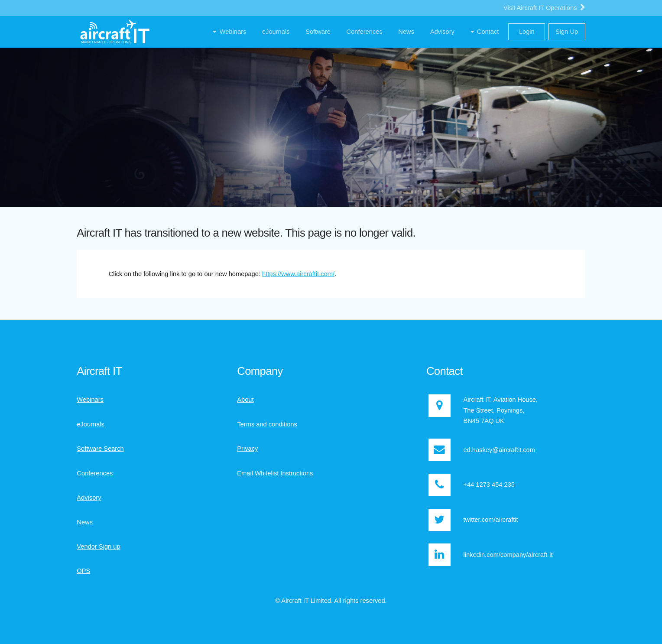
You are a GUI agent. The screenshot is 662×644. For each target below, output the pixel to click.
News (85, 522)
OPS (83, 571)
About (245, 400)
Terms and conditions (267, 424)
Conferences (95, 473)
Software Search (100, 449)
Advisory (89, 498)
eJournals (91, 424)
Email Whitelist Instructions (275, 473)
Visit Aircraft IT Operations (544, 7)
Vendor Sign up (98, 546)
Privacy (247, 449)
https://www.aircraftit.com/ (298, 274)
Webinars (90, 400)
